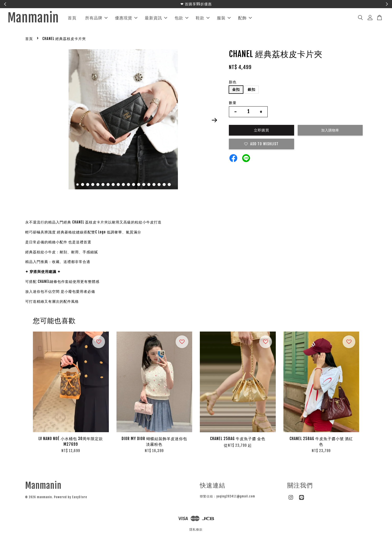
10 (123, 185)
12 (134, 185)
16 (154, 185)
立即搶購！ (219, 4)
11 (128, 185)
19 (169, 185)
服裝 (224, 18)
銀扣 (252, 89)
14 (144, 185)
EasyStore (80, 497)
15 (149, 185)
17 (159, 185)
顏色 (233, 82)
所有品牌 (96, 18)
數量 (233, 103)
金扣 (236, 89)
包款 (181, 18)
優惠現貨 (126, 18)
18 (164, 185)
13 (139, 185)
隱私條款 (196, 529)
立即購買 (262, 130)
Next (214, 120)
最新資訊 (156, 18)
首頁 (72, 18)
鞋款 (203, 18)
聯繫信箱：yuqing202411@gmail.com (227, 496)
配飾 (245, 18)
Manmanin (33, 18)
